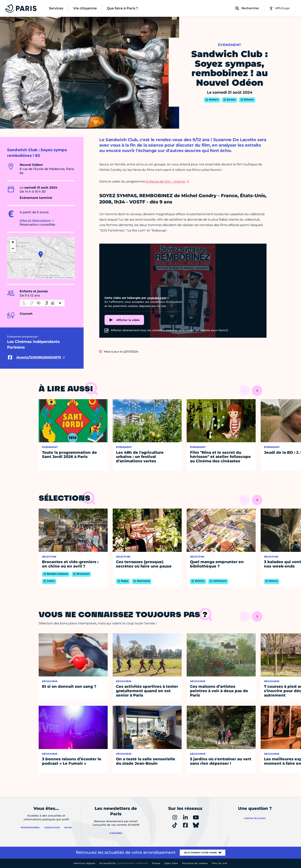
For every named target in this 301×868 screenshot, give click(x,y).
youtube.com (157, 298)
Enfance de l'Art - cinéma (165, 181)
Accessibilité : (124, 863)
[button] (41, 254)
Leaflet (41, 278)
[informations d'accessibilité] (42, 303)
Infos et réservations (35, 220)
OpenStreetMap (59, 278)
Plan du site (220, 863)
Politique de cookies (195, 863)
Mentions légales (85, 863)
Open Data (171, 863)
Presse (156, 863)
